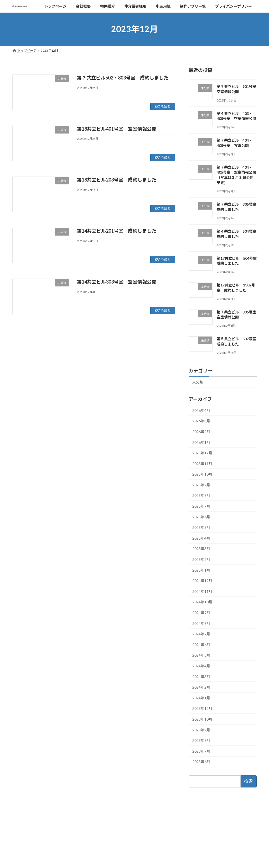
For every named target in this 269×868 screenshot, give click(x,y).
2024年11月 (202, 591)
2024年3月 (201, 676)
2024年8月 (201, 623)
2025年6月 (201, 517)
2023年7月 (201, 751)
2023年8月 (201, 740)
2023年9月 (201, 730)
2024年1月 (201, 698)
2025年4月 (201, 538)
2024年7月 (201, 634)
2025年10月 (202, 474)
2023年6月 (201, 762)
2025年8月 (201, 495)
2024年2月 (201, 687)
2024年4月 (201, 666)
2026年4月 (201, 410)
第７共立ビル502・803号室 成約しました (123, 78)
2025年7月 (201, 506)
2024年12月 (202, 581)
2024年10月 (202, 602)
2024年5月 (201, 655)
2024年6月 (201, 644)
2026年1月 (201, 442)
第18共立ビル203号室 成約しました (117, 180)
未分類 (198, 382)
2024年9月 (201, 613)
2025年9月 (201, 485)
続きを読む (163, 106)
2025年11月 (202, 463)
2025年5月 (201, 527)
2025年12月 (202, 453)
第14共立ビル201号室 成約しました (117, 231)
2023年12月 (202, 708)
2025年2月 (201, 559)
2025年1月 (201, 570)
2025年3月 (201, 549)
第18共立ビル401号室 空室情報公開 (117, 129)
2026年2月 (201, 432)
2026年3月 (201, 421)
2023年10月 (202, 719)
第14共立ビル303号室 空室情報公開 (117, 282)
